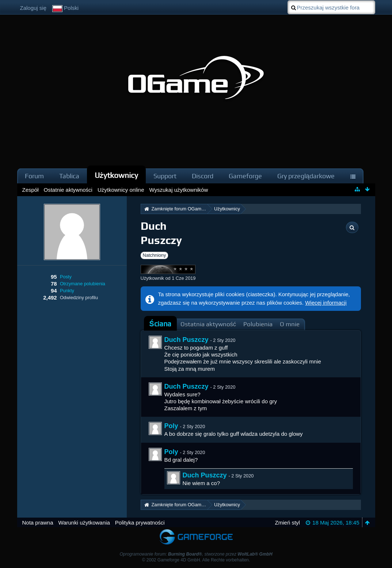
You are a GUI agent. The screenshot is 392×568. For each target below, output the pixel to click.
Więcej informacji (326, 303)
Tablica (69, 176)
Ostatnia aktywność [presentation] (208, 324)
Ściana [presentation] (160, 324)
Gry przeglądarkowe (306, 176)
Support (165, 176)
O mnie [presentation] (290, 324)
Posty (66, 277)
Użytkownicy (117, 175)
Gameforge (245, 176)
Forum (34, 176)
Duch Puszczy (187, 340)
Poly (171, 426)
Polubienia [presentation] (258, 324)
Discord (203, 176)
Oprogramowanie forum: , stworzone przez (196, 554)
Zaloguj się (33, 8)
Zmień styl (288, 523)
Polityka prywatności (140, 523)
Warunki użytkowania (84, 523)
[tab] (160, 324)
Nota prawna (38, 523)
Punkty (67, 291)
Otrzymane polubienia (83, 284)
